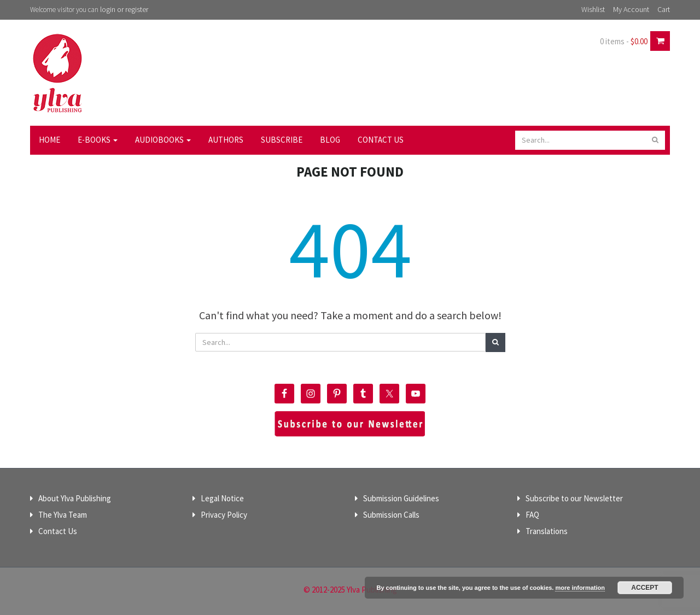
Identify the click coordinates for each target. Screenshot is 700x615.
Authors (226, 140)
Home (49, 140)
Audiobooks (163, 140)
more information (580, 588)
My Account (631, 9)
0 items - (624, 41)
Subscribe (282, 140)
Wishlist (593, 9)
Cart (664, 9)
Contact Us (381, 140)
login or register (124, 9)
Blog (330, 140)
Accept (644, 588)
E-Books (98, 140)
